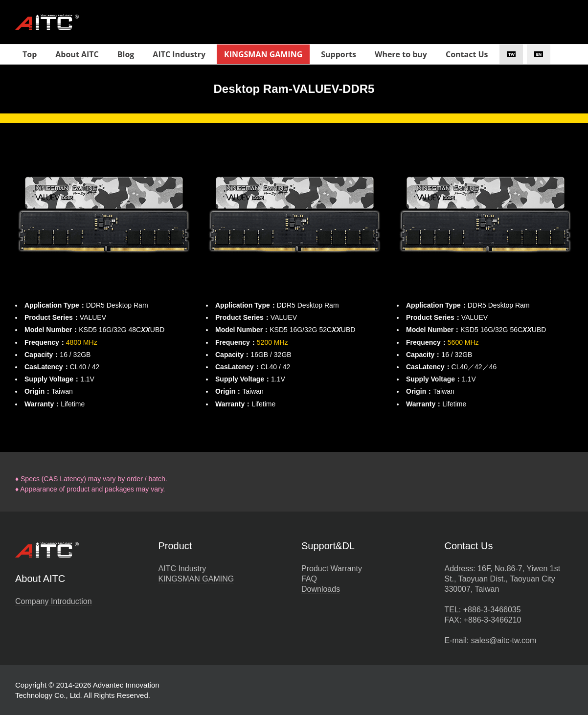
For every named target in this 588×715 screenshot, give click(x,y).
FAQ (309, 579)
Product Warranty (332, 569)
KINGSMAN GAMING (196, 579)
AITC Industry (182, 569)
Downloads (321, 589)
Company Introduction (54, 601)
